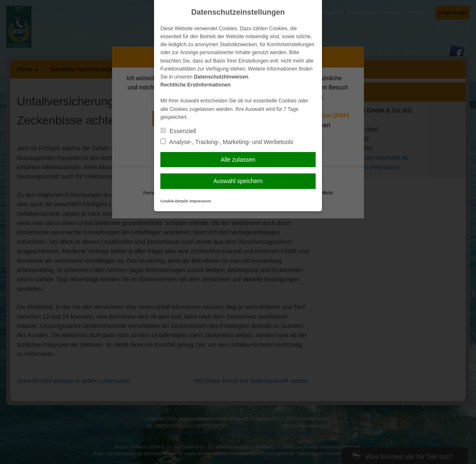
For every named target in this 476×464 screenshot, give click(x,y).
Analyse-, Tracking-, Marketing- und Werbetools (227, 142)
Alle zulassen (238, 160)
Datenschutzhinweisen (221, 77)
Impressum (200, 201)
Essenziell (178, 131)
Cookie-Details (174, 201)
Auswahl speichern (238, 181)
